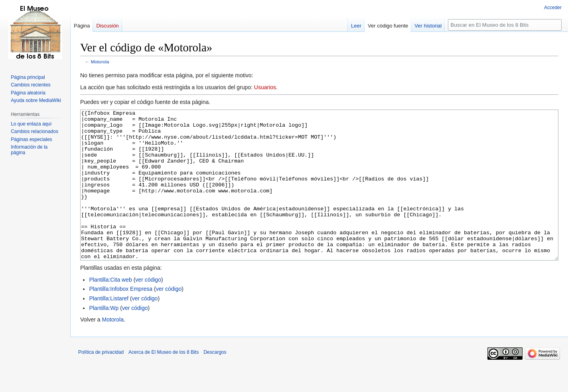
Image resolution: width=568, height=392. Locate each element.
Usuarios (265, 87)
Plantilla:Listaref (109, 328)
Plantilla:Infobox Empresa (121, 319)
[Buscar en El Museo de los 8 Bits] (505, 25)
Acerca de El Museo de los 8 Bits (164, 382)
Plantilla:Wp (104, 338)
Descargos (215, 382)
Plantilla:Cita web (110, 310)
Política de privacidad (101, 382)
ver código (148, 310)
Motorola (100, 62)
